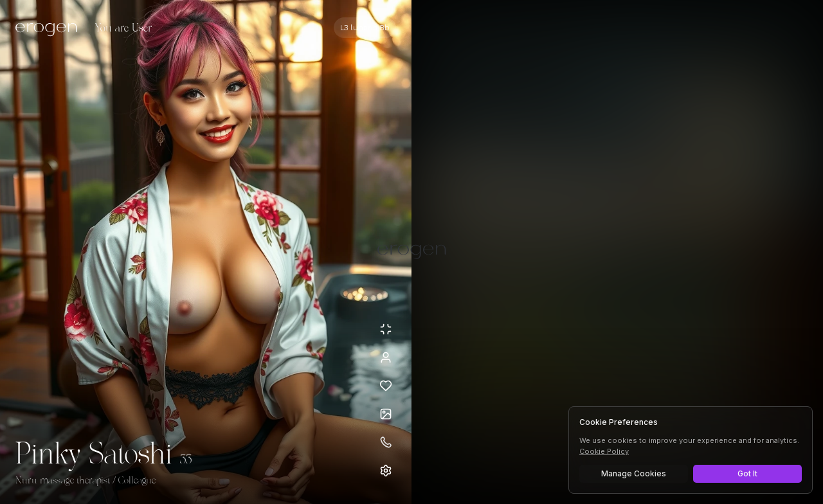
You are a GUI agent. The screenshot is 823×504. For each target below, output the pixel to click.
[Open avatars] (386, 414)
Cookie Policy (604, 451)
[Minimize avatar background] (386, 329)
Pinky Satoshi (94, 455)
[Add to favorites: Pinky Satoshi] (386, 386)
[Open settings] (386, 471)
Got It (747, 473)
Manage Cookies (634, 473)
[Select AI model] (365, 28)
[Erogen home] (50, 29)
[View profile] (386, 357)
